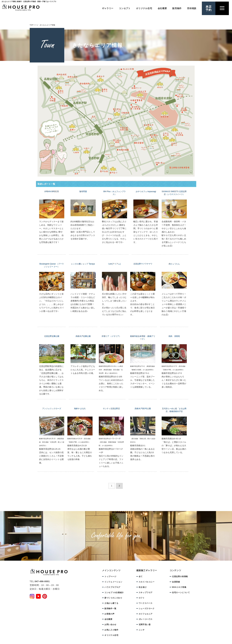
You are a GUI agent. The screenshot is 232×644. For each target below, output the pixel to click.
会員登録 (176, 582)
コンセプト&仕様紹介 (114, 593)
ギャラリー (108, 8)
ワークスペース (146, 603)
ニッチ (142, 630)
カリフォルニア (146, 614)
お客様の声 (109, 614)
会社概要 (162, 8)
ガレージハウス (146, 619)
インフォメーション (113, 582)
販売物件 (177, 8)
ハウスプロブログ (112, 587)
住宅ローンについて (181, 593)
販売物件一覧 (110, 609)
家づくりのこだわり (113, 598)
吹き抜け (143, 587)
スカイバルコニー (147, 582)
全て (141, 577)
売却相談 (192, 8)
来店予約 (209, 8)
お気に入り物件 (111, 630)
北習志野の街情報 (180, 577)
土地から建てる (111, 603)
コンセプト (125, 8)
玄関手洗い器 (145, 625)
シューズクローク (147, 609)
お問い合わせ (110, 625)
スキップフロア (146, 593)
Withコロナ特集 (179, 587)
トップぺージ (110, 577)
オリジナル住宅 (144, 8)
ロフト (142, 598)
